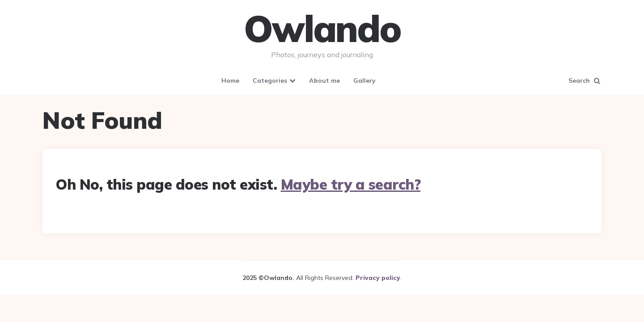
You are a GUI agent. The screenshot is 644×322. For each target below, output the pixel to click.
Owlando (322, 29)
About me (324, 80)
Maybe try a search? (351, 184)
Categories (270, 80)
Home (230, 80)
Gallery (364, 80)
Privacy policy (378, 278)
